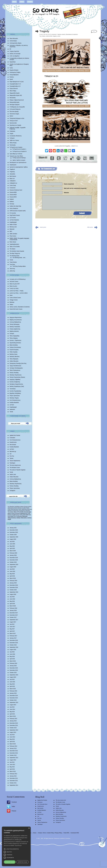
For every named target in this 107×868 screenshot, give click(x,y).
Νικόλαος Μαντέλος (15, 357)
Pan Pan (12, 456)
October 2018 (13, 590)
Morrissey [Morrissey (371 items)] (30, 509)
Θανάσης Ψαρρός (14, 398)
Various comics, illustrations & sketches (20, 307)
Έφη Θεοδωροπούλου (15, 343)
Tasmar (12, 458)
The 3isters (12, 249)
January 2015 (13, 693)
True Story (12, 264)
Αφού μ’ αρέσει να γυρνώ (19, 160)
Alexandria (12, 174)
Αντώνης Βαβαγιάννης (15, 322)
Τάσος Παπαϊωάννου (15, 370)
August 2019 (13, 567)
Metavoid (12, 229)
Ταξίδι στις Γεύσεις (14, 140)
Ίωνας (11, 68)
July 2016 (12, 652)
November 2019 (14, 560)
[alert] (16, 846)
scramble (62, 838)
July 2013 (12, 735)
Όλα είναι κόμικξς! (14, 112)
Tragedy (44, 31)
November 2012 (14, 753)
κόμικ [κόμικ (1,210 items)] (9, 519)
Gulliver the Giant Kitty (15, 206)
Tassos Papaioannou (15, 461)
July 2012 (12, 762)
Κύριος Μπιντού (14, 89)
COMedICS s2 (13, 183)
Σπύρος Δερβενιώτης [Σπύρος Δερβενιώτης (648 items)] (13, 515)
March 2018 (13, 606)
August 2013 (13, 732)
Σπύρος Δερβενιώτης (15, 329)
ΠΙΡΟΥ (11, 116)
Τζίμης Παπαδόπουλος (15, 366)
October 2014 (13, 700)
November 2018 (14, 588)
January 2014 (13, 721)
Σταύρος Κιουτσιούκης (15, 347)
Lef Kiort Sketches (14, 220)
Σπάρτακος (12, 131)
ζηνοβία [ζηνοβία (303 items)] (24, 508)
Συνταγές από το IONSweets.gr (18, 279)
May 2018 (12, 601)
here (77, 146)
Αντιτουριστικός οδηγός (16, 43)
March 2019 (13, 578)
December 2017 (14, 613)
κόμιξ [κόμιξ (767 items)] (12, 516)
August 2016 (13, 650)
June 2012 (12, 765)
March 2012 (13, 771)
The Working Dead (14, 256)
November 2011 (14, 781)
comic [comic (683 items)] (21, 515)
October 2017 (13, 617)
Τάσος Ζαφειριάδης (15, 336)
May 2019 (12, 574)
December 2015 (14, 668)
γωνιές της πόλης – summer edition (19, 293)
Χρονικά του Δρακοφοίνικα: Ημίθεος (19, 167)
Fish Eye (12, 204)
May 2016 (12, 656)
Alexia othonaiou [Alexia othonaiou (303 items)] (18, 508)
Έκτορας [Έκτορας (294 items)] (26, 507)
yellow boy (12, 271)
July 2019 (12, 569)
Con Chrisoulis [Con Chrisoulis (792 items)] (18, 516)
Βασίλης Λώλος (14, 354)
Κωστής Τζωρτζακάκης (15, 391)
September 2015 (14, 675)
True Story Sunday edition (19, 266)
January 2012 (13, 776)
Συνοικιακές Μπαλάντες (16, 136)
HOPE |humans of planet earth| (18, 211)
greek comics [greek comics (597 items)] (11, 513)
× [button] (29, 828)
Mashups (12, 302)
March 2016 (13, 661)
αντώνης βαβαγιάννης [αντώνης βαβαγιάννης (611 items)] (21, 513)
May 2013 (12, 739)
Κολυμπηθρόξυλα (14, 75)
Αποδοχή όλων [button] (10, 862)
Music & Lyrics (13, 286)
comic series (49, 36)
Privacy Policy (58, 833)
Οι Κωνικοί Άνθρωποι (15, 109)
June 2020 (12, 544)
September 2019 (14, 565)
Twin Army (12, 269)
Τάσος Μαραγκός (14, 359)
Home (14, 2)
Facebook (14, 802)
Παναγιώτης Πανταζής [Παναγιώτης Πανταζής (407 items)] (24, 511)
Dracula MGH (13, 197)
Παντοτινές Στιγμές (14, 114)
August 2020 (13, 539)
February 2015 (13, 691)
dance (44, 36)
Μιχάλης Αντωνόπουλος (16, 320)
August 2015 (13, 677)
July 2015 (12, 679)
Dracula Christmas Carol (16, 190)
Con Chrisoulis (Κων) (15, 400)
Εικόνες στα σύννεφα (15, 54)
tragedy (55, 36)
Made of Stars (13, 225)
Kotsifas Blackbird (14, 403)
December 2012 (14, 751)
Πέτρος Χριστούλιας (15, 396)
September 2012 (14, 758)
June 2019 (12, 571)
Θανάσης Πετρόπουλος (16, 375)
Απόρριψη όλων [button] (23, 862)
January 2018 (13, 611)
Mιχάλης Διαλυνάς (14, 331)
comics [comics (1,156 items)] (29, 518)
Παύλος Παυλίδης (14, 373)
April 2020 (12, 548)
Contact (30, 2)
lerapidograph (13, 222)
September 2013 (14, 730)
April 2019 (12, 576)
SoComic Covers (14, 282)
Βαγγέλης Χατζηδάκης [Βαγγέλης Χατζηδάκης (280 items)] (15, 507)
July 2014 (12, 707)
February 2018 (13, 608)
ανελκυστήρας (13, 41)
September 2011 (14, 785)
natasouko (12, 409)
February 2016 (13, 663)
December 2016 (14, 640)
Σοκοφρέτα (12, 491)
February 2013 (13, 746)
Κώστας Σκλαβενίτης (15, 382)
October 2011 (13, 783)
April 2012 (12, 769)
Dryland (12, 199)
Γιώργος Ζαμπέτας (14, 51)
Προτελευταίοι (13, 123)
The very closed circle (15, 465)
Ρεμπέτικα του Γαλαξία (15, 125)
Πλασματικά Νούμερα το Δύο (17, 118)
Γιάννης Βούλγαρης (15, 324)
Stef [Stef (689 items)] (24, 515)
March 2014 (13, 716)
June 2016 (12, 654)
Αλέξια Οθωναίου (14, 361)
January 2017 (13, 638)
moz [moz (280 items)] (9, 507)
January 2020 (13, 555)
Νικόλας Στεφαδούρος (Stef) (17, 386)
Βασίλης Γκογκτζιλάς (15, 327)
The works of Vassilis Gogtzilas (18, 470)
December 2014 (14, 696)
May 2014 (12, 712)
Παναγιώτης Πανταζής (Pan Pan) (18, 363)
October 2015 (13, 673)
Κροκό (11, 79)
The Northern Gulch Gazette (17, 251)
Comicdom (12, 438)
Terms (44, 833)
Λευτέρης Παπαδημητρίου (16, 368)
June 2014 (12, 709)
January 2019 (13, 583)
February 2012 (13, 774)
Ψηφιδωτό (12, 169)
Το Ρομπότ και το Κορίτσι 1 (19, 149)
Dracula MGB (13, 192)
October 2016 (13, 645)
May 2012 (12, 767)
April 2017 (12, 631)
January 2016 (13, 666)
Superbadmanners (14, 244)
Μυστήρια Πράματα (15, 105)
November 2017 (14, 615)
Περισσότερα (18, 845)
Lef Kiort (12, 405)
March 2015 (13, 689)
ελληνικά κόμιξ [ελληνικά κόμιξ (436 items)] (27, 512)
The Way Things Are (15, 253)
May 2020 (12, 546)
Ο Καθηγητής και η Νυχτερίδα (17, 107)
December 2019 (14, 558)
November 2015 (14, 670)
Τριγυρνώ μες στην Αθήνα (16, 156)
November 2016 (14, 643)
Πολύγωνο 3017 (14, 121)
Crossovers (13, 188)
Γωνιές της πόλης (14, 288)
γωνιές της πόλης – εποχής (17, 291)
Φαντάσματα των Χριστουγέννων (18, 162)
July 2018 (12, 597)
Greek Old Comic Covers (16, 309)
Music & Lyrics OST (15, 284)
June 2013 (12, 737)
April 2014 (12, 714)
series (59, 36)
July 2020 (12, 542)
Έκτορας (12, 334)
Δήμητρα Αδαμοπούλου (16, 317)
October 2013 (13, 728)
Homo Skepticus (14, 208)
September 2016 (14, 647)
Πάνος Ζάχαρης (14, 338)
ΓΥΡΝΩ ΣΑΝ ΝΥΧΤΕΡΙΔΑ (19, 158)
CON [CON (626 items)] (29, 513)
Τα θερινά (12, 138)
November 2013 (14, 725)
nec (11, 454)
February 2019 (13, 581)
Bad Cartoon (13, 176)
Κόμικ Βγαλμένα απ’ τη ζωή (17, 82)
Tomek (11, 260)
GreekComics (13, 442)
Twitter (13, 806)
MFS (11, 231)
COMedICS (13, 181)
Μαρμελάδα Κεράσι (15, 93)
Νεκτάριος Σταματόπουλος (16, 384)
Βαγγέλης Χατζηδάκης (15, 393)
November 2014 (14, 698)
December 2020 (14, 530)
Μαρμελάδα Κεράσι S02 (16, 95)
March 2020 (13, 551)
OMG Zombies (13, 234)
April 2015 (12, 686)
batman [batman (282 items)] (22, 507)
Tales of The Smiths (15, 247)
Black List (12, 179)
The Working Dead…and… (19, 258)
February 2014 (13, 719)
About (22, 2)
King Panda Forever (15, 215)
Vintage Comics (14, 300)
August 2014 (13, 705)
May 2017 (12, 629)
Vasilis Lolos (13, 474)
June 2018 (12, 599)
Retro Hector (13, 242)
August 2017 (13, 622)
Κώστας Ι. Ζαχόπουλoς (15, 340)
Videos (11, 305)
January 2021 (13, 528)
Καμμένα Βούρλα (14, 70)
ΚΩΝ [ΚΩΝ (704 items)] (27, 515)
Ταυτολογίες (13, 145)
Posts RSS (66, 833)
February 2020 (13, 553)
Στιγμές (11, 134)
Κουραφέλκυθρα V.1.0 (15, 84)
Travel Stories (13, 262)
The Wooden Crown (15, 468)
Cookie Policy (50, 833)
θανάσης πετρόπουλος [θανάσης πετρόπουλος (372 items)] (13, 511)
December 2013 (14, 723)
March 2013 (13, 744)
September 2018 (14, 592)
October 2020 (13, 535)
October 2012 (13, 755)
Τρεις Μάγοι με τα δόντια (16, 154)
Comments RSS (75, 833)
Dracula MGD (13, 195)
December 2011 (14, 778)
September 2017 (14, 620)
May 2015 (12, 684)
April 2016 (12, 659)
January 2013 (13, 748)
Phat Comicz (13, 236)
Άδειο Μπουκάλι (14, 39)
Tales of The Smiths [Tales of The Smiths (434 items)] (19, 512)
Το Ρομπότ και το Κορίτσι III (20, 151)
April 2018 (12, 604)
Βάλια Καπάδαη (14, 345)
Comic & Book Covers (15, 298)
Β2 (10, 49)
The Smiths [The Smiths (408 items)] (11, 512)
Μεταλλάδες (13, 98)
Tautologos (12, 463)
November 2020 (14, 532)
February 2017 (13, 636)
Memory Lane (13, 227)
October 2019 (13, 562)
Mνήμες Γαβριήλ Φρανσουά (17, 100)
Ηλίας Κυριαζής (14, 352)
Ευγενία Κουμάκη (14, 350)
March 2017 (13, 633)
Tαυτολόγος (13, 389)
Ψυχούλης (12, 172)
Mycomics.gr (13, 451)
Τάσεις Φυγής (13, 143)
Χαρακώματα (13, 165)
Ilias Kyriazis (13, 445)
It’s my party (13, 213)
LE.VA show (13, 218)
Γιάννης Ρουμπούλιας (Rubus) (17, 377)
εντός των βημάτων (15, 56)
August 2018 (13, 594)
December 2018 (14, 585)
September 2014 (14, 702)
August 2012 (13, 760)
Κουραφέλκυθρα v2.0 (15, 86)
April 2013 (12, 742)
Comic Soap (13, 185)
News (11, 295)
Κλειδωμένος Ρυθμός (15, 72)
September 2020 (14, 537)
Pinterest (14, 811)
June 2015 (12, 682)
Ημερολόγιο (13, 62)
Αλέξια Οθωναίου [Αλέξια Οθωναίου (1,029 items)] (22, 518)
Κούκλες (12, 77)
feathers (12, 202)
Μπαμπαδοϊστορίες (15, 102)
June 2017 (12, 627)
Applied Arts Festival (15, 435)
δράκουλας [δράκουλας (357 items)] (24, 509)
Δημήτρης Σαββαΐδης (15, 380)
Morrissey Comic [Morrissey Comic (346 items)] (17, 509)
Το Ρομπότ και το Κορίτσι (16, 147)
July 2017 (12, 624)
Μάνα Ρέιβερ (13, 91)
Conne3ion (68, 838)
